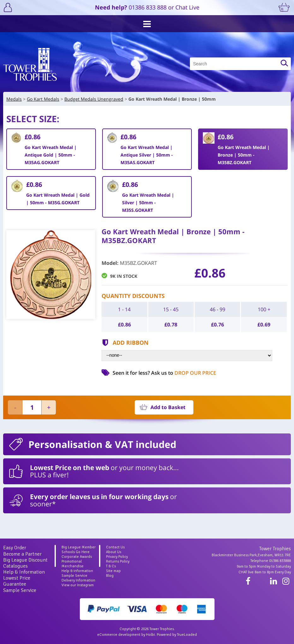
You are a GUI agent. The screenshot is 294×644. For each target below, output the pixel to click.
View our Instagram (78, 585)
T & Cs (111, 566)
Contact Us (115, 547)
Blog (110, 576)
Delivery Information (78, 580)
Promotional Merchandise (73, 564)
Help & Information (24, 572)
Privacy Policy (117, 557)
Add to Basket (168, 407)
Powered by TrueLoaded (177, 635)
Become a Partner (22, 554)
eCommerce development (119, 635)
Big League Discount (25, 560)
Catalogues (15, 566)
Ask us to (184, 373)
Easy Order (15, 548)
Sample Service (20, 590)
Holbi (150, 635)
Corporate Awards (77, 557)
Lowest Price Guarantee (17, 581)
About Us (114, 552)
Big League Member (79, 547)
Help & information (77, 571)
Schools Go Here (76, 552)
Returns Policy (118, 561)
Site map (113, 571)
